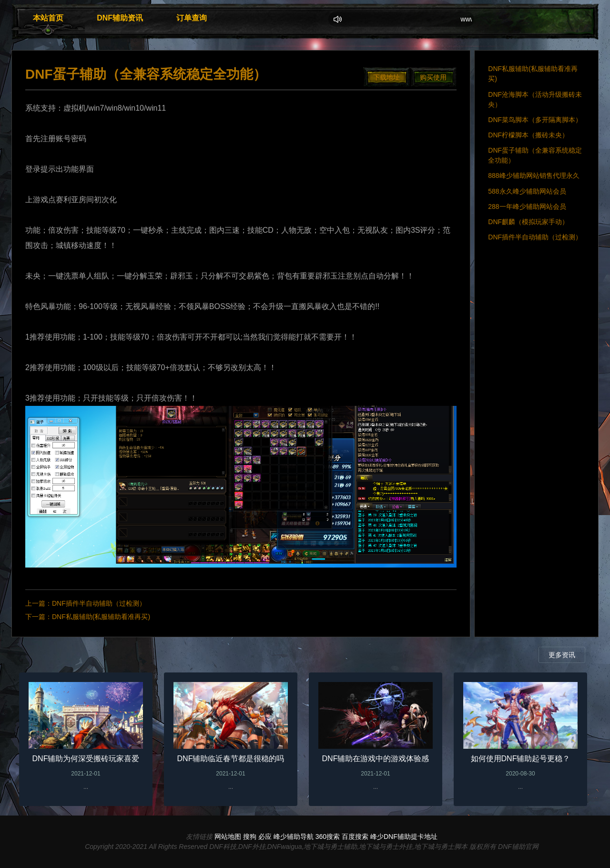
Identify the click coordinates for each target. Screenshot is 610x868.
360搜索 (328, 837)
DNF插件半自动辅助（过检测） (99, 603)
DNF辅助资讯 (120, 18)
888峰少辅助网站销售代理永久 (534, 176)
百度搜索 (355, 837)
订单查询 (192, 18)
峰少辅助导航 (294, 837)
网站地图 (228, 837)
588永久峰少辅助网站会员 (527, 191)
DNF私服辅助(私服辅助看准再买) (101, 617)
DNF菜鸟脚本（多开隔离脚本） (535, 120)
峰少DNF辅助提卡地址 (404, 837)
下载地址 (386, 77)
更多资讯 (562, 655)
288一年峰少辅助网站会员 (527, 207)
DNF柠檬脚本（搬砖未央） (528, 135)
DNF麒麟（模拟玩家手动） (528, 222)
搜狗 (250, 837)
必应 (265, 837)
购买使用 (433, 77)
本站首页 (48, 18)
